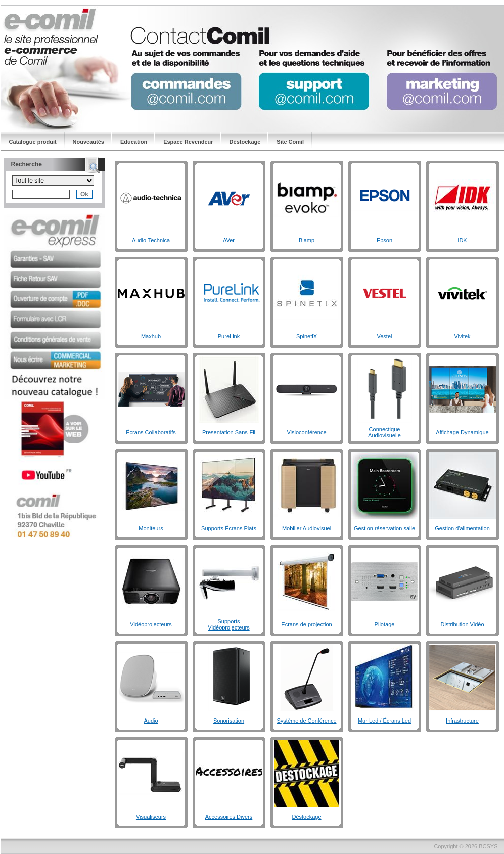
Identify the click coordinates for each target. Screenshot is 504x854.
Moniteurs (151, 528)
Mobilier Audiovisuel (307, 528)
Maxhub (151, 336)
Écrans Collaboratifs (151, 432)
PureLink (229, 336)
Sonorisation (229, 721)
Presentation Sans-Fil (229, 432)
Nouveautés (88, 142)
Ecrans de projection (306, 624)
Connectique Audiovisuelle (384, 432)
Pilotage (385, 624)
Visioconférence (306, 432)
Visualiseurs (151, 817)
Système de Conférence (306, 721)
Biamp (307, 240)
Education (134, 142)
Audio (151, 721)
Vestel (385, 336)
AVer (229, 240)
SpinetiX (307, 336)
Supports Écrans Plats (229, 528)
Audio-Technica (151, 240)
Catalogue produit (33, 142)
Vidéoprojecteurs (151, 624)
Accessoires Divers (229, 817)
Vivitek (462, 336)
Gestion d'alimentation (462, 528)
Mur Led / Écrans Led (384, 721)
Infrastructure (462, 721)
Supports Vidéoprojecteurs (228, 624)
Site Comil (290, 142)
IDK (462, 240)
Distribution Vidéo (462, 624)
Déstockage (245, 142)
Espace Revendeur (188, 142)
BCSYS (488, 846)
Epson (384, 240)
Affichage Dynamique (462, 432)
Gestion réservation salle (384, 528)
